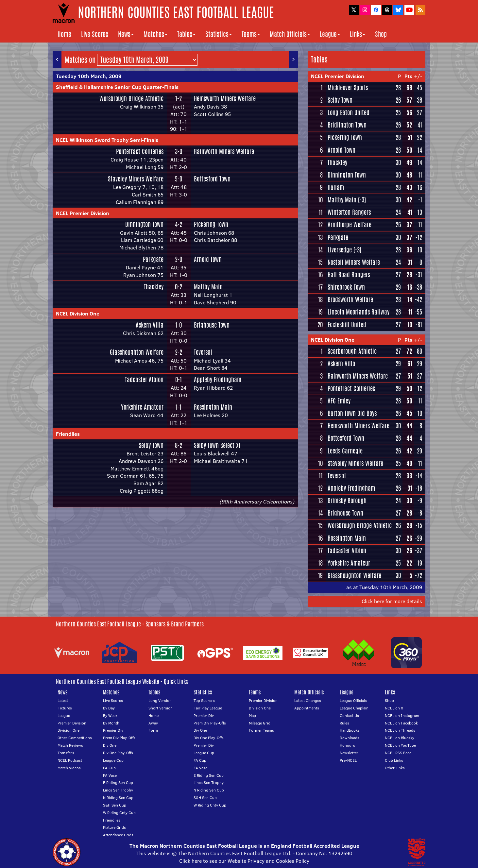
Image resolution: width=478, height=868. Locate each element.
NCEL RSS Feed (398, 753)
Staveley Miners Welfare (136, 179)
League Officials (353, 700)
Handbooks (350, 730)
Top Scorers (204, 700)
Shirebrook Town (346, 287)
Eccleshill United (347, 325)
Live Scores (95, 34)
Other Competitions (75, 738)
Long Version (160, 700)
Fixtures (65, 708)
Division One (68, 730)
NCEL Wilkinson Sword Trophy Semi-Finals (107, 140)
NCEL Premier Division (83, 213)
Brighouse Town (212, 325)
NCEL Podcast (70, 760)
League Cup (113, 760)
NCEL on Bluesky (400, 738)
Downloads (350, 738)
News (126, 34)
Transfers (66, 753)
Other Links (395, 768)
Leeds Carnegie (345, 451)
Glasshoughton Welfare (137, 352)
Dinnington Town (144, 224)
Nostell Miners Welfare (354, 262)
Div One (110, 745)
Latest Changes (308, 700)
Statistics (219, 34)
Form (153, 730)
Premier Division (72, 723)
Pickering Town (211, 224)
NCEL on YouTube (400, 745)
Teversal (203, 352)
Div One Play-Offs (118, 753)
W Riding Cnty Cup (119, 813)
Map (252, 715)
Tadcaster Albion (144, 380)
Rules (344, 723)
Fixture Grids (114, 827)
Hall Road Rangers (349, 275)
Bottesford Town (212, 179)
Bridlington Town (347, 125)
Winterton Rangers (349, 212)
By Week (110, 715)
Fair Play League (208, 708)
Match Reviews (70, 745)
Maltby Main (208, 287)
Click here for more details (392, 601)
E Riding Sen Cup (118, 783)
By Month (111, 723)
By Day (109, 708)
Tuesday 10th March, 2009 (89, 76)
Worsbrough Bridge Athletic (131, 98)
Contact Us (349, 715)
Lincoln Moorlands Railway (358, 312)
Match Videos (69, 768)
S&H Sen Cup (115, 805)
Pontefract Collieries (140, 151)
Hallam (336, 187)
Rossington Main (213, 407)
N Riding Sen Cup (118, 798)
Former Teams (261, 730)
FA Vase (110, 775)
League (330, 34)
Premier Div (113, 730)
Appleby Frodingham (218, 380)
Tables (186, 34)
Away (153, 723)
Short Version (161, 708)
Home (64, 34)
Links (358, 34)
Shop (381, 34)
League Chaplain (354, 708)
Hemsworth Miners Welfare (225, 98)
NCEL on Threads (400, 730)
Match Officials (290, 34)
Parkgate (153, 259)
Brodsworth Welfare (350, 299)
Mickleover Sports (348, 88)
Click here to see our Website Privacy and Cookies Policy (244, 861)
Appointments (307, 708)
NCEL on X (394, 708)
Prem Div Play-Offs (119, 738)
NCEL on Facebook (401, 723)
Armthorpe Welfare (350, 225)
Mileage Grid (260, 723)
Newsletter (349, 753)
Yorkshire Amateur (142, 407)
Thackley (154, 287)
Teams (251, 34)
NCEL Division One (78, 314)
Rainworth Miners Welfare (224, 151)
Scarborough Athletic (352, 351)
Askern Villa (150, 325)
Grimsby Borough (347, 501)
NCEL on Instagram (402, 715)
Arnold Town (208, 259)
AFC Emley (339, 401)
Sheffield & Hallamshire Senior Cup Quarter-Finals (117, 87)
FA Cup (109, 768)
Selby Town (151, 445)
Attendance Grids (118, 835)
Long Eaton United (349, 112)
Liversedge (340, 250)
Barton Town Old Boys (352, 413)
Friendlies (68, 434)
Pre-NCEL (348, 760)
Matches (155, 34)
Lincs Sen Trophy (118, 790)
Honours (347, 745)
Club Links (394, 760)
